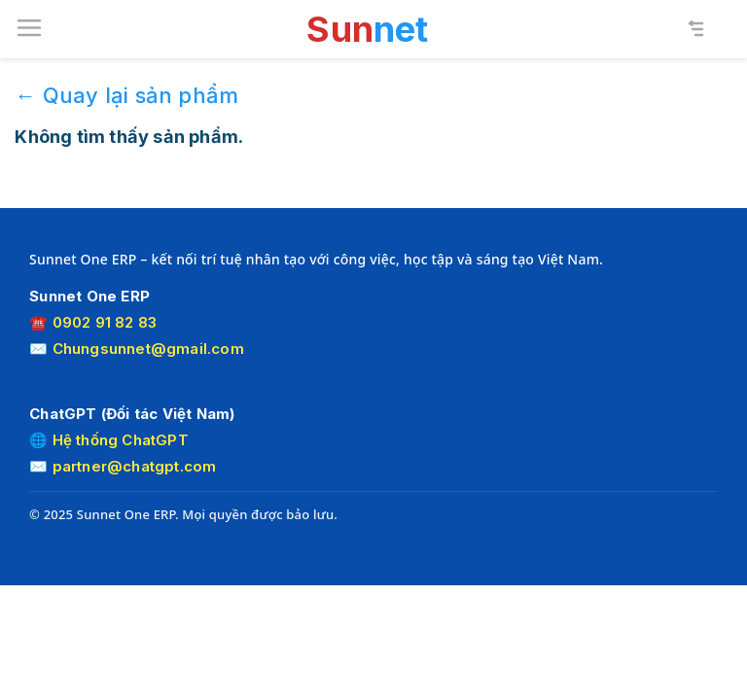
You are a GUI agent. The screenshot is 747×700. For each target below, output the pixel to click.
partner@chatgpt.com (135, 466)
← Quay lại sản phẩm (126, 95)
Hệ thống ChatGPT (121, 440)
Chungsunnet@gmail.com (148, 349)
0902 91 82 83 (105, 322)
